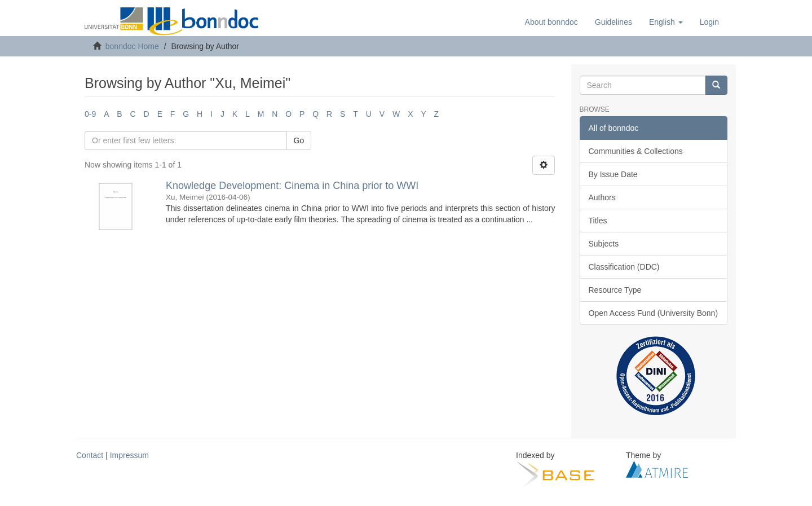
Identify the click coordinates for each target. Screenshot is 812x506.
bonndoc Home (132, 46)
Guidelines (614, 22)
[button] (666, 22)
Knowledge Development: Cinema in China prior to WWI (292, 186)
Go (299, 140)
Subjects (604, 244)
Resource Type (615, 290)
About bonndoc (551, 22)
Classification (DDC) (624, 267)
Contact (90, 455)
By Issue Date (613, 174)
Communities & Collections (636, 151)
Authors (602, 197)
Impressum (129, 455)
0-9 (90, 114)
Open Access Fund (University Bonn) (654, 313)
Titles (598, 221)
